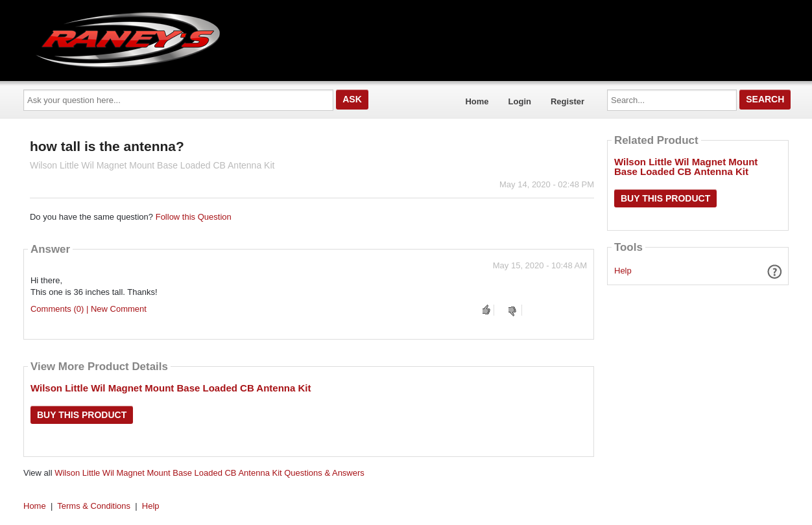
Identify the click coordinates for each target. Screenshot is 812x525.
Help (623, 271)
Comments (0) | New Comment (89, 309)
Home (477, 101)
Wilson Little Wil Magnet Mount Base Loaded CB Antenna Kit (171, 388)
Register (567, 101)
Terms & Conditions (94, 506)
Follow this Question (194, 217)
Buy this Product (82, 415)
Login (520, 101)
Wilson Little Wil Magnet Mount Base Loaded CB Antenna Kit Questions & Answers (209, 473)
